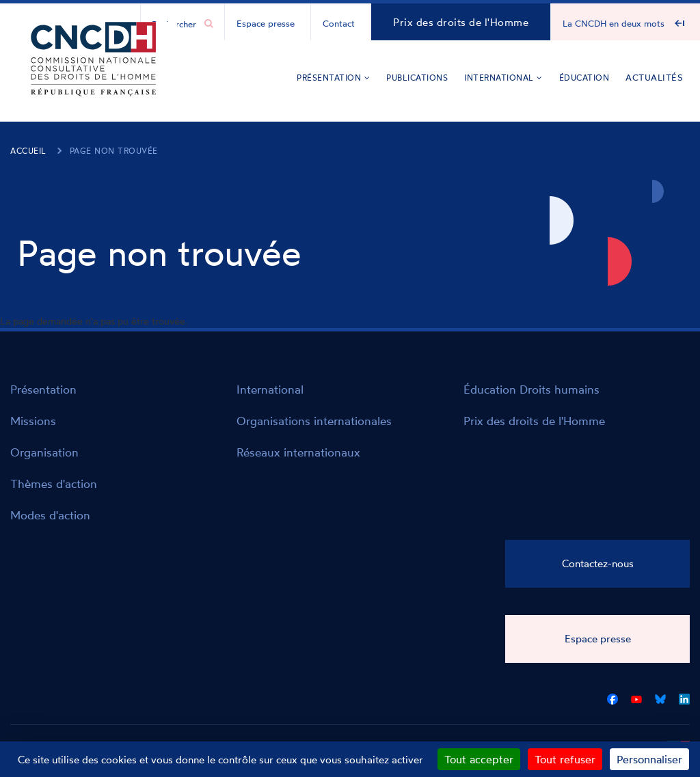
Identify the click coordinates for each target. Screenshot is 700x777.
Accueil (28, 151)
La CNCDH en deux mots (614, 23)
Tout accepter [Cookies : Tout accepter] (479, 759)
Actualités (654, 77)
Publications (417, 78)
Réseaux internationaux (298, 452)
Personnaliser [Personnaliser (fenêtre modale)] (649, 759)
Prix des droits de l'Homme (461, 22)
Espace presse (266, 23)
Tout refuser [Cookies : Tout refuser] (565, 759)
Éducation (584, 78)
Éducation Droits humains (531, 389)
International (503, 78)
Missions (33, 421)
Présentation (333, 78)
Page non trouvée (114, 151)
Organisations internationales (314, 421)
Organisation (44, 452)
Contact (339, 23)
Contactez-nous (598, 563)
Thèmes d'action (54, 483)
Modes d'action (50, 515)
